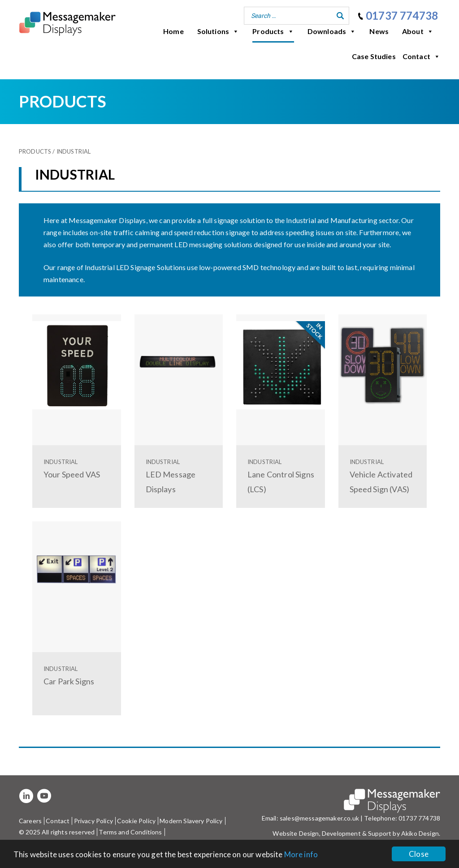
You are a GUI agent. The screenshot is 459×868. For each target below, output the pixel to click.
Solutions (218, 31)
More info (301, 854)
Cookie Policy (136, 821)
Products (273, 31)
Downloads (332, 31)
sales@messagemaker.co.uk (319, 818)
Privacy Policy (93, 821)
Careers (30, 821)
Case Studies (374, 56)
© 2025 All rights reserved (57, 832)
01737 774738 (402, 15)
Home (173, 31)
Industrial (74, 151)
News (379, 31)
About (418, 31)
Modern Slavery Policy (191, 821)
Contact (421, 56)
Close (419, 854)
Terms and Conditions (130, 832)
